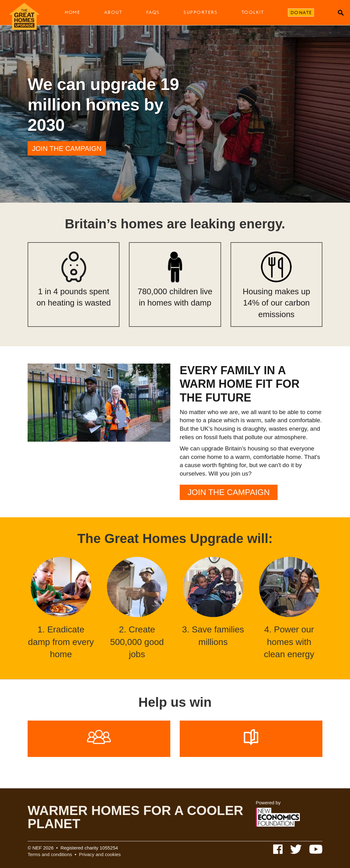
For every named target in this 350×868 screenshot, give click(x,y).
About (113, 12)
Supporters (200, 12)
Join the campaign (67, 149)
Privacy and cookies (100, 854)
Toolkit (253, 12)
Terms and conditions (50, 854)
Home (72, 12)
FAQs (153, 12)
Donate (301, 13)
